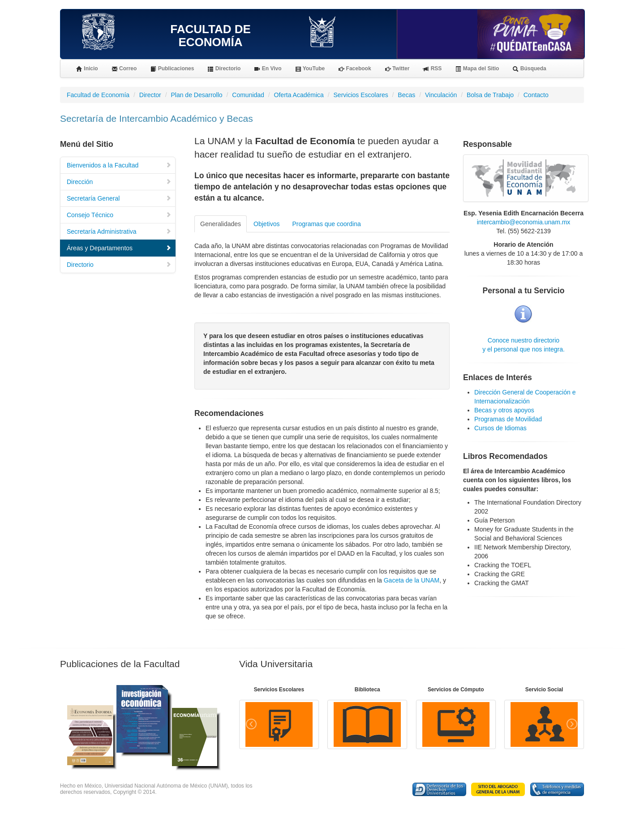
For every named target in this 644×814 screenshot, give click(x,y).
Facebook (354, 69)
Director (150, 95)
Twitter (397, 69)
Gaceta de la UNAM (412, 580)
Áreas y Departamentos (119, 248)
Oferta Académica (299, 95)
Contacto (536, 95)
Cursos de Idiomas (500, 428)
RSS (432, 69)
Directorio (224, 69)
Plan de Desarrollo (196, 95)
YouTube (310, 69)
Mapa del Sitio (477, 69)
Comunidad (248, 95)
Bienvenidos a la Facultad (119, 165)
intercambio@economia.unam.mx (524, 222)
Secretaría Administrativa (119, 231)
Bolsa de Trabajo (490, 95)
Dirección (119, 182)
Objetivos (266, 224)
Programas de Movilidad (508, 419)
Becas (406, 95)
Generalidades (221, 224)
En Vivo (268, 69)
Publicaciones (172, 69)
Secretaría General (119, 198)
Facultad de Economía (98, 95)
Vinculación (441, 95)
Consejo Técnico (119, 215)
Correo (124, 69)
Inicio (87, 69)
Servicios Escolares (361, 95)
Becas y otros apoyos (504, 410)
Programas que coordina (326, 224)
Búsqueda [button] (529, 69)
